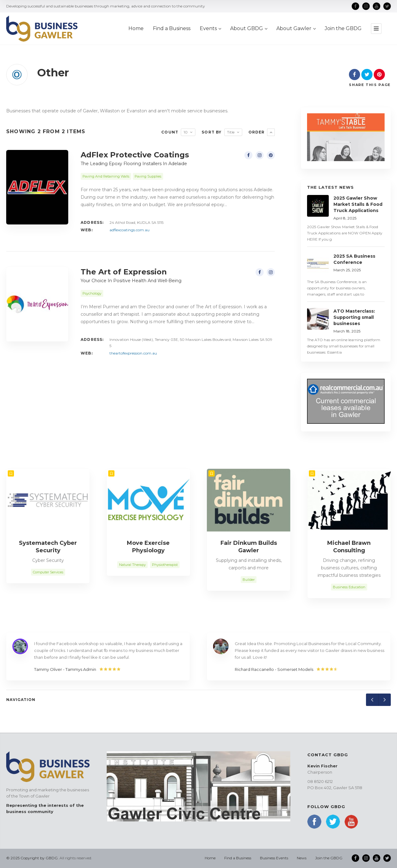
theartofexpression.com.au (133, 353)
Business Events (274, 858)
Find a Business (238, 858)
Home (210, 858)
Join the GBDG (329, 858)
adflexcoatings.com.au (129, 230)
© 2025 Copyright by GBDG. (32, 858)
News (302, 858)
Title (231, 132)
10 (186, 132)
